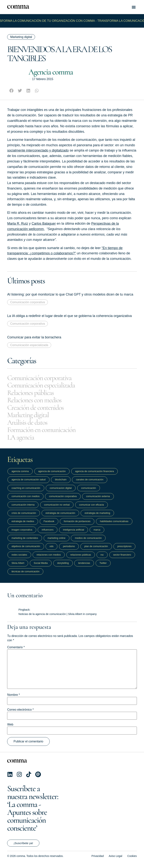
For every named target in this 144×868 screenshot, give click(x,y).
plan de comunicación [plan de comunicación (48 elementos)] (96, 551)
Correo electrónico (20, 714)
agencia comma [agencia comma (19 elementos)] (20, 476)
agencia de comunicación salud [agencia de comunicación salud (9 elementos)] (28, 484)
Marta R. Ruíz (18, 224)
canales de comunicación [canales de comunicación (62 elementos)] (90, 484)
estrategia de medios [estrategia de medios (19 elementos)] (23, 526)
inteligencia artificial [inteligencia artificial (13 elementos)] (74, 534)
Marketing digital (21, 37)
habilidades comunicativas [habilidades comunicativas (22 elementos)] (114, 526)
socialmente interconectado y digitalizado (38, 150)
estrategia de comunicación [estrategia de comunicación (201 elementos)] (60, 517)
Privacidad (98, 860)
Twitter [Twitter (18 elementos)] (103, 567)
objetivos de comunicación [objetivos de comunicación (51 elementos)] (26, 551)
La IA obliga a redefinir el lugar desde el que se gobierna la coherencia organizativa (69, 316)
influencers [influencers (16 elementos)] (48, 534)
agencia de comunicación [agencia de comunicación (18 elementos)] (52, 476)
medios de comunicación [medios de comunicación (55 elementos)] (88, 542)
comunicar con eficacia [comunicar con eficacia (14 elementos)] (91, 509)
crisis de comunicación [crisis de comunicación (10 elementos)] (24, 517)
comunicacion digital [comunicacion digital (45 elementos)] (61, 492)
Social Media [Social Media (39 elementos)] (41, 567)
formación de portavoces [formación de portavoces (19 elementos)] (77, 526)
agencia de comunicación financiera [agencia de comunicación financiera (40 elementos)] (95, 476)
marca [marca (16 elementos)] (97, 534)
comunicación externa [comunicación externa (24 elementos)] (98, 501)
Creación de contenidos (39, 410)
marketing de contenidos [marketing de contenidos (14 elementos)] (25, 542)
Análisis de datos (30, 426)
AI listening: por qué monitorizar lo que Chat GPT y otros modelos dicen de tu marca (70, 294)
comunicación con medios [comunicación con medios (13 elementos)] (25, 501)
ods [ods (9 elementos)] (51, 551)
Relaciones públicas (34, 394)
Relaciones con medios (38, 402)
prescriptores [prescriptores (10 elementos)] (124, 551)
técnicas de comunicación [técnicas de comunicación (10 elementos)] (25, 576)
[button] (134, 7)
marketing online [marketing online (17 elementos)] (57, 542)
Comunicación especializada (29, 345)
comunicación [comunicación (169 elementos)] (89, 492)
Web (10, 729)
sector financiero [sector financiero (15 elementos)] (122, 559)
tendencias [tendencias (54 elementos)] (84, 567)
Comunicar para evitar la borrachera (34, 337)
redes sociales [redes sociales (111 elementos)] (19, 559)
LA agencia (22, 441)
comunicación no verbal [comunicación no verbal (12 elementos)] (57, 509)
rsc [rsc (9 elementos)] (102, 559)
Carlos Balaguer (44, 224)
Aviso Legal (115, 860)
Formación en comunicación (46, 434)
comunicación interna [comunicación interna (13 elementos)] (23, 509)
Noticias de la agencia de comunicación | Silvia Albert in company (57, 618)
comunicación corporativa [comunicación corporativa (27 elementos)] (63, 501)
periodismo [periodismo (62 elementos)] (69, 551)
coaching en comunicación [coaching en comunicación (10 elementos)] (26, 492)
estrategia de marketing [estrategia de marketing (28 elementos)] (97, 517)
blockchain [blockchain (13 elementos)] (61, 484)
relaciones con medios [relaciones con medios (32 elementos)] (49, 559)
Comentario (16, 652)
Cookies (132, 860)
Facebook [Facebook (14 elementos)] (49, 526)
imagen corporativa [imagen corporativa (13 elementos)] (22, 534)
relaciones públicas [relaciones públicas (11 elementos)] (81, 559)
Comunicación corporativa (27, 302)
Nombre (13, 699)
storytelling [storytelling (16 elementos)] (63, 567)
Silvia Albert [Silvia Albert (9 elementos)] (18, 567)
